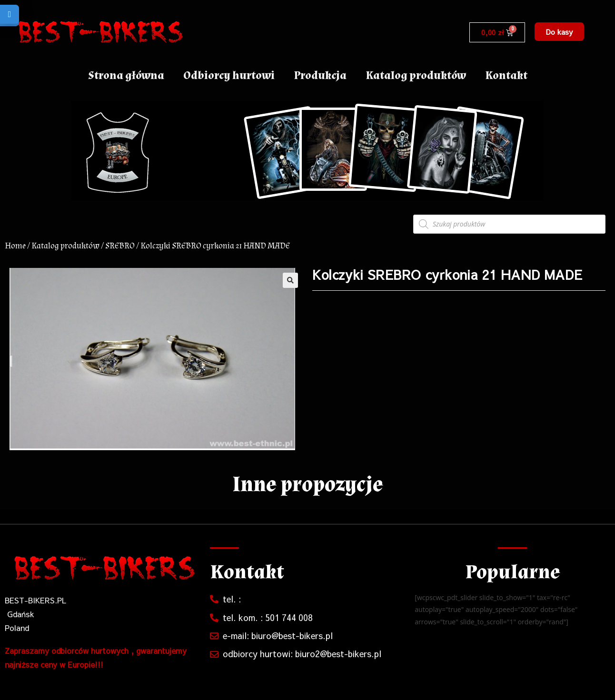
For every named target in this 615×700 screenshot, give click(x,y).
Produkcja (320, 75)
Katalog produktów (416, 75)
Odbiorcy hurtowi (229, 75)
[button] (559, 32)
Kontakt (506, 75)
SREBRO (120, 246)
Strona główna (126, 75)
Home (15, 246)
